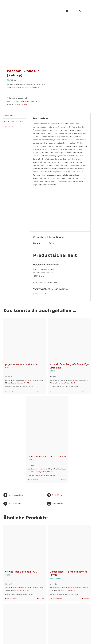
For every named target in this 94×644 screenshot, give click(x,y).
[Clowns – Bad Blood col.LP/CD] (25, 547)
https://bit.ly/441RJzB (32, 88)
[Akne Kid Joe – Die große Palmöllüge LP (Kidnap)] (69, 339)
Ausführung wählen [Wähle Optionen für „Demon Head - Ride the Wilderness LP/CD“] (56, 598)
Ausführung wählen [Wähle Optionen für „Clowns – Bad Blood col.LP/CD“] (12, 598)
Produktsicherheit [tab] (10, 127)
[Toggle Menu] (89, 11)
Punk (26, 104)
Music (18, 101)
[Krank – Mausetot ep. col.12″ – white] (47, 424)
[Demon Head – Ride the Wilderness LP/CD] (69, 547)
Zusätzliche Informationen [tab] (13, 121)
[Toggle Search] (80, 11)
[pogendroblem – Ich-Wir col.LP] (25, 339)
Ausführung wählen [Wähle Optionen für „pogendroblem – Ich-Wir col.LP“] (12, 391)
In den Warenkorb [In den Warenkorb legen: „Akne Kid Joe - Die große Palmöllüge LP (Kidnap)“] (56, 391)
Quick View (41, 391)
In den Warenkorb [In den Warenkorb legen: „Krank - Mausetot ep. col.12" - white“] (34, 480)
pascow (20, 104)
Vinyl (38, 101)
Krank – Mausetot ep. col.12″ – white (47, 457)
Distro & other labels (28, 101)
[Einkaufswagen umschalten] (67, 11)
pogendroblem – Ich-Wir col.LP (21, 364)
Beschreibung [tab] (8, 116)
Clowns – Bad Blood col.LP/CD (21, 572)
